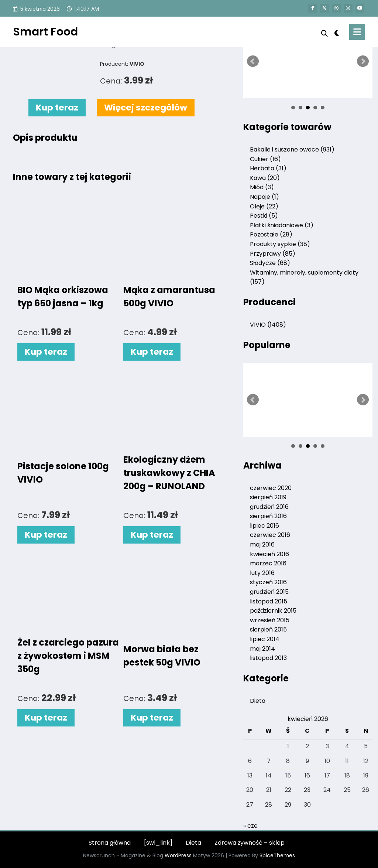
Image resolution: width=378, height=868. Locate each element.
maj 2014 (262, 649)
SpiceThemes (277, 855)
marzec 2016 (268, 563)
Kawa (265, 178)
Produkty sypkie (280, 244)
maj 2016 (262, 544)
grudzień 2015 (269, 592)
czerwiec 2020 (271, 488)
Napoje (264, 197)
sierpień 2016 (268, 516)
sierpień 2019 (268, 497)
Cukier (265, 159)
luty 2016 (262, 573)
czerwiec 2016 (270, 535)
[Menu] (357, 32)
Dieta (258, 701)
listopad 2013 (268, 658)
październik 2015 (273, 611)
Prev (253, 61)
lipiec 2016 (264, 526)
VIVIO (268, 325)
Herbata (268, 168)
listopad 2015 (269, 601)
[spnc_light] (337, 32)
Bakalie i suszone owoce (292, 149)
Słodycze (270, 263)
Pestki (264, 216)
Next (363, 61)
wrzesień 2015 (270, 620)
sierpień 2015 (268, 629)
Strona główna (110, 843)
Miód (262, 187)
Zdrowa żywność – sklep (250, 843)
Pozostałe (271, 234)
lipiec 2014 (265, 639)
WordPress (178, 855)
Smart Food (45, 32)
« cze (250, 826)
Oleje (264, 206)
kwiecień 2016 (269, 554)
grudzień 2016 (269, 507)
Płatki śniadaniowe (282, 225)
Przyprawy (273, 254)
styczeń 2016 (268, 582)
